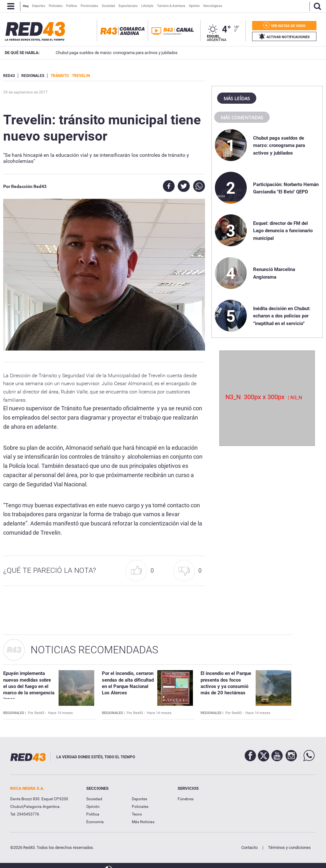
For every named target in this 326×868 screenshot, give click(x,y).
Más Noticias (143, 822)
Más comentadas (242, 117)
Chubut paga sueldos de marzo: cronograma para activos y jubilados (279, 146)
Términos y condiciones (289, 847)
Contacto (249, 847)
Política (93, 814)
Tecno (137, 814)
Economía (95, 822)
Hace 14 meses (60, 713)
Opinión (93, 807)
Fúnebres (186, 799)
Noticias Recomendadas (94, 650)
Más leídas (237, 98)
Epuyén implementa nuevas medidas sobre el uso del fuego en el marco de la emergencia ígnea (29, 686)
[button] (141, 571)
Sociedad (94, 799)
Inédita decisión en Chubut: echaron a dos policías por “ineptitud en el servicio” (282, 316)
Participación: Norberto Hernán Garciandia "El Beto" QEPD (273, 53)
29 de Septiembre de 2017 (25, 92)
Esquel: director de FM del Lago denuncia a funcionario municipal (283, 231)
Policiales (140, 807)
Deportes (139, 799)
